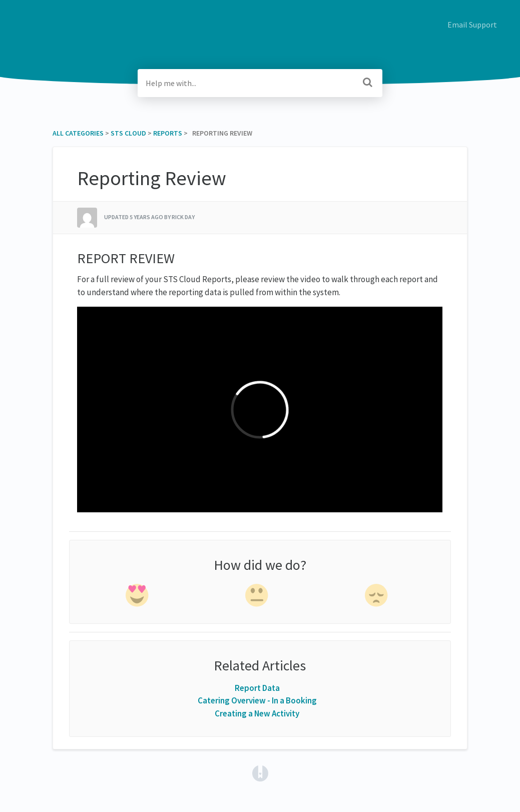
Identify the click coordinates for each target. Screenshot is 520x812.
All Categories (78, 133)
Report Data (257, 688)
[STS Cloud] (128, 133)
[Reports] (168, 133)
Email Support (472, 25)
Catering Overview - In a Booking (257, 700)
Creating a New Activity (257, 713)
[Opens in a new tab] (260, 772)
